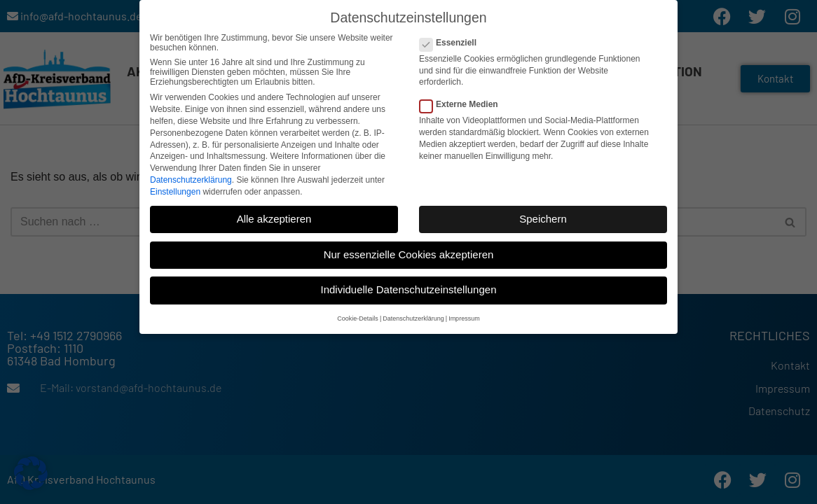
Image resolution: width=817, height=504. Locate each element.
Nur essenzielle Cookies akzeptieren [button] (409, 254)
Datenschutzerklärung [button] (413, 318)
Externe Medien (463, 104)
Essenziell (452, 43)
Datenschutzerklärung (191, 180)
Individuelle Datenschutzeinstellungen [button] (408, 289)
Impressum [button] (464, 318)
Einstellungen (175, 192)
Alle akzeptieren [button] (274, 219)
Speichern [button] (543, 219)
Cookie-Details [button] (358, 318)
